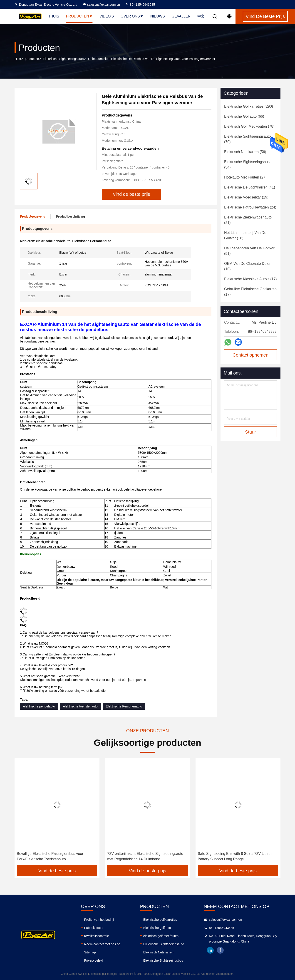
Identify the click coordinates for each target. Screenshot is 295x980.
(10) (248, 266)
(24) (250, 207)
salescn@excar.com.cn (101, 5)
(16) (245, 235)
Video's (107, 16)
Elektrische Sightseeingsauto (63, 59)
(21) (248, 220)
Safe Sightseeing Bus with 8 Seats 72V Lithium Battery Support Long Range (236, 856)
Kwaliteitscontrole (97, 936)
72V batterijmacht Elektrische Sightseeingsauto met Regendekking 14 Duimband (145, 856)
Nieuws (158, 16)
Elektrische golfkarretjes (160, 920)
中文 (201, 16)
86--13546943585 (140, 5)
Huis (18, 59)
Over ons (132, 16)
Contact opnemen (250, 355)
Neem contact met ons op (102, 944)
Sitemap (90, 952)
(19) (246, 197)
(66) (244, 116)
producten (32, 59)
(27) (245, 177)
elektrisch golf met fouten (161, 936)
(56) (245, 152)
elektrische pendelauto (39, 706)
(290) (249, 106)
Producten (79, 16)
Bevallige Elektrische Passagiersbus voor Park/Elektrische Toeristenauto (50, 856)
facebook (220, 950)
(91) (249, 251)
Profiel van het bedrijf (99, 920)
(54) (247, 165)
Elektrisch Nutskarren (158, 952)
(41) (250, 187)
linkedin (210, 950)
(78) (249, 126)
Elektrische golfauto (157, 928)
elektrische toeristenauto (80, 706)
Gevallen (181, 16)
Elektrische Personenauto (124, 706)
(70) (247, 139)
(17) (250, 279)
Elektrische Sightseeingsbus (163, 960)
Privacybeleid (94, 960)
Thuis (54, 16)
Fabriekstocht (94, 928)
